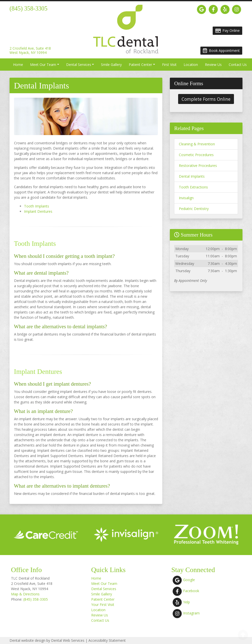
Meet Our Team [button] (43, 65)
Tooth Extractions (193, 187)
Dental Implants (192, 176)
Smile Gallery (111, 65)
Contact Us (238, 65)
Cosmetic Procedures (196, 155)
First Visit (169, 65)
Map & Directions (25, 594)
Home (18, 65)
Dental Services (104, 589)
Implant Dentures (38, 211)
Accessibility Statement (107, 640)
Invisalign (186, 198)
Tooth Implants (37, 206)
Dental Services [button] (79, 65)
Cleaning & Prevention (197, 144)
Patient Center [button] (140, 65)
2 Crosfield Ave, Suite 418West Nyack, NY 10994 (30, 50)
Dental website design (27, 640)
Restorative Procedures (198, 166)
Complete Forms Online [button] (206, 99)
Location (191, 65)
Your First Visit (103, 605)
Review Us (213, 65)
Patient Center (103, 599)
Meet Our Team (104, 583)
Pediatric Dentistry (194, 209)
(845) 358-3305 (36, 599)
